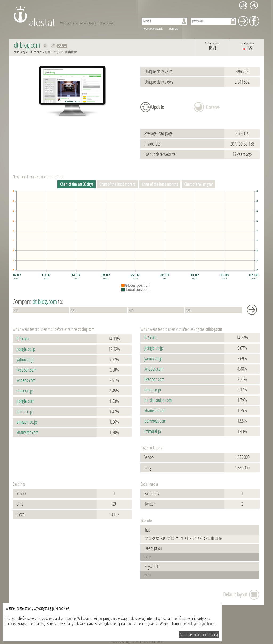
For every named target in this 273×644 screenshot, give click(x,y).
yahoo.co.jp (25, 360)
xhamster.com (27, 433)
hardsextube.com (158, 400)
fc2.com (23, 339)
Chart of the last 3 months (117, 184)
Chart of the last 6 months (160, 184)
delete (62, 46)
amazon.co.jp (27, 422)
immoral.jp (25, 391)
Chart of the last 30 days (77, 184)
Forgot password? (152, 29)
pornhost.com (155, 421)
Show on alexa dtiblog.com (45, 46)
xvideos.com (26, 380)
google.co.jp (26, 349)
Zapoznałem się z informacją (199, 635)
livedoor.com (26, 370)
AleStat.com (73, 16)
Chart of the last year (198, 184)
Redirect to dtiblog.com (53, 46)
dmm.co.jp (25, 412)
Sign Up (173, 29)
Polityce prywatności (201, 624)
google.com (25, 401)
